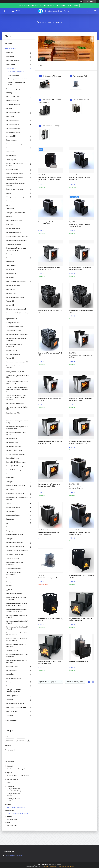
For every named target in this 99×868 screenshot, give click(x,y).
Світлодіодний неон (13, 101)
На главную (9, 43)
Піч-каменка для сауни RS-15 (48, 578)
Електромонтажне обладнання (17, 582)
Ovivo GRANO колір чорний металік (18, 470)
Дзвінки (9, 590)
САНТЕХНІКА (11, 64)
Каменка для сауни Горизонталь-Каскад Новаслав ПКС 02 (49, 485)
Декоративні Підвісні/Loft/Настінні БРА (18, 377)
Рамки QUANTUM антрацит (15, 466)
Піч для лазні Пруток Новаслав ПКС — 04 (50, 354)
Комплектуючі (11, 156)
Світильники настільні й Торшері (17, 335)
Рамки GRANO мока (13, 458)
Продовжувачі (11, 293)
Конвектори (10, 278)
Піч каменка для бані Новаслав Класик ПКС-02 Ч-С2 (48, 533)
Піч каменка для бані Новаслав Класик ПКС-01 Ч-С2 (79, 488)
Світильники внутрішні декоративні (14, 573)
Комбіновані (10, 270)
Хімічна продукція (12, 696)
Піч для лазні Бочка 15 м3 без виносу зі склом (50, 620)
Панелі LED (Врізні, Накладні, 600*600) (16, 367)
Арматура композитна (14, 678)
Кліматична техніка (13, 686)
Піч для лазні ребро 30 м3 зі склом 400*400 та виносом (49, 662)
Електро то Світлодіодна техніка (17, 707)
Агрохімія (10, 700)
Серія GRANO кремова (14, 446)
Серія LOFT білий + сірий (14, 450)
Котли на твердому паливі (15, 189)
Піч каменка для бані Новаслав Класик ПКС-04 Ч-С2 (79, 533)
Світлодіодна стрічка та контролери (14, 345)
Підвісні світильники (13, 285)
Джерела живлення (13, 205)
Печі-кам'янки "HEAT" (81, 100)
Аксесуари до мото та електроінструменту (14, 691)
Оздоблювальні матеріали (15, 494)
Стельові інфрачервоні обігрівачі (17, 236)
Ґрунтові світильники (13, 578)
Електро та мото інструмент (16, 682)
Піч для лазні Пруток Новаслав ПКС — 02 (81, 311)
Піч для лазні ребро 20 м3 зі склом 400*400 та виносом (81, 620)
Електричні (10, 116)
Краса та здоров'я (12, 711)
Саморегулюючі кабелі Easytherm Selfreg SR (17, 661)
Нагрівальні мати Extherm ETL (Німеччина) (16, 646)
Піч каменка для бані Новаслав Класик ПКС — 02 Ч (48, 223)
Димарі (9, 193)
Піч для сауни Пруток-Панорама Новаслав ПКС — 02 (49, 269)
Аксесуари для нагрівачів (15, 554)
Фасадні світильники (13, 323)
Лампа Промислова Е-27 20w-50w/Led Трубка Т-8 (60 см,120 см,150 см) (16, 397)
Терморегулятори (12, 651)
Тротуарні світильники (14, 331)
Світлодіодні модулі (13, 124)
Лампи (9, 503)
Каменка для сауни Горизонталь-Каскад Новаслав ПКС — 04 (80, 442)
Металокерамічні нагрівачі (15, 547)
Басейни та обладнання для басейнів (16, 184)
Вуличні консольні (12, 350)
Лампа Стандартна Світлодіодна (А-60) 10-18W (17, 383)
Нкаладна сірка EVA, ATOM (15, 372)
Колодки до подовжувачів (15, 297)
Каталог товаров (10, 48)
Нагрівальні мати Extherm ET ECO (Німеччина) (17, 655)
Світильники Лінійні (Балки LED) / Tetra (17, 314)
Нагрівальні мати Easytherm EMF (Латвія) (17, 622)
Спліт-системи (11, 274)
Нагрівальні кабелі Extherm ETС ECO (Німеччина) (17, 634)
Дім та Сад (10, 674)
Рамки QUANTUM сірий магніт (16, 462)
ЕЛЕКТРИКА (10, 53)
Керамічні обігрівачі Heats (15, 535)
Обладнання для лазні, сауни (16, 197)
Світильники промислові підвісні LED (17, 408)
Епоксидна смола (12, 170)
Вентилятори (11, 289)
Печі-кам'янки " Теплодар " (52, 126)
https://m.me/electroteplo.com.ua (18, 813)
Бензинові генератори (14, 89)
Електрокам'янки (14, 75)
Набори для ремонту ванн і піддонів (15, 165)
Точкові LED (10, 358)
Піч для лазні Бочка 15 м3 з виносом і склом (81, 576)
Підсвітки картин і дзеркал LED (16, 309)
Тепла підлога (11, 160)
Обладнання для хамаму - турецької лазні (15, 178)
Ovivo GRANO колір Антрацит (16, 454)
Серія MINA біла (12, 438)
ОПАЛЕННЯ (10, 57)
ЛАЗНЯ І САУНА (11, 68)
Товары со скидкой (11, 721)
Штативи (9, 586)
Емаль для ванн (12, 254)
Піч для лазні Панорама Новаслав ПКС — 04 (49, 400)
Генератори (10, 531)
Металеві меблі (11, 670)
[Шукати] (4, 11)
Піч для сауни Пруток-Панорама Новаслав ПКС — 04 (80, 269)
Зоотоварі (10, 715)
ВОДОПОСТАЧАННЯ (13, 60)
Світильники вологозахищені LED (17, 362)
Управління (10, 152)
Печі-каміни (10, 490)
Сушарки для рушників (14, 244)
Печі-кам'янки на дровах (16, 72)
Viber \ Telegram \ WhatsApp (14, 855)
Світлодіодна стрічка (13, 113)
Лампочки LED (11, 136)
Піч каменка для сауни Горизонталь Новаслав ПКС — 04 (50, 442)
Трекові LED (10, 301)
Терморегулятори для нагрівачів (17, 551)
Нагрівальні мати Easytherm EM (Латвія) (17, 616)
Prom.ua (59, 864)
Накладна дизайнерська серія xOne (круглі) (16, 599)
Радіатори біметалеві (13, 527)
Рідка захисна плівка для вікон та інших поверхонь (17, 428)
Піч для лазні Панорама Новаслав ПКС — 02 (80, 357)
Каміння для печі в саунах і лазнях (17, 83)
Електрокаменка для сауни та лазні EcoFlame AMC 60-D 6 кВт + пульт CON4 (50, 179)
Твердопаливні (11, 266)
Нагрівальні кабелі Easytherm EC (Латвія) (17, 628)
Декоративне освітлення (15, 523)
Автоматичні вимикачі (14, 417)
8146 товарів (73, 5)
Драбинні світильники (14, 568)
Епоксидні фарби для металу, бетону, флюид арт (16, 249)
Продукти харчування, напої (16, 704)
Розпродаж (10, 478)
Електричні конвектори (14, 221)
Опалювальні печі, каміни (15, 173)
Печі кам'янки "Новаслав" (52, 76)
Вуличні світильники (13, 507)
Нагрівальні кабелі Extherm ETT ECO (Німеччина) (17, 640)
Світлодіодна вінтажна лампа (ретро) (16, 434)
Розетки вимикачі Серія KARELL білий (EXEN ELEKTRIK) (17, 604)
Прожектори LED (12, 319)
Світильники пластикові (14, 594)
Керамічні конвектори (14, 232)
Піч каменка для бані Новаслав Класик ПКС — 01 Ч (79, 178)
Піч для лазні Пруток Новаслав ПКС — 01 (50, 311)
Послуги (9, 109)
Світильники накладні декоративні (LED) (18, 422)
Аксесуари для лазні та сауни (18, 79)
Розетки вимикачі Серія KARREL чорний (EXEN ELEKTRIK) (17, 610)
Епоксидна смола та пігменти (16, 258)
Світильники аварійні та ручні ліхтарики (16, 339)
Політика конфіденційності (67, 866)
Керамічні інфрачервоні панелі (16, 240)
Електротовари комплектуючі (16, 281)
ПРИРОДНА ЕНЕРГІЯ (13, 97)
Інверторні (10, 225)
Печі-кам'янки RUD (80, 76)
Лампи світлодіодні (13, 558)
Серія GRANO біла (12, 442)
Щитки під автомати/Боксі (15, 403)
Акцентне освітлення (13, 515)
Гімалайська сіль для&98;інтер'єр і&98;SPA (17, 498)
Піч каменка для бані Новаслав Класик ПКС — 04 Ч (79, 226)
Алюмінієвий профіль (13, 105)
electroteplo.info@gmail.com (16, 807)
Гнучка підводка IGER (13, 228)
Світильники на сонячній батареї (17, 474)
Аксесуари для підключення (16, 213)
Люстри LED (10, 305)
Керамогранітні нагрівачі (15, 543)
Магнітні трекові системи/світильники (15, 563)
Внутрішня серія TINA (13, 413)
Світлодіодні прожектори (15, 144)
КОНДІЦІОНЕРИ (11, 93)
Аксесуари (10, 482)
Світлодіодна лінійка (13, 128)
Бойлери (9, 217)
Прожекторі (10, 519)
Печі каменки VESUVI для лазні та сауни (50, 101)
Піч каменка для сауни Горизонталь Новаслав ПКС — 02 (81, 400)
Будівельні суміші (12, 666)
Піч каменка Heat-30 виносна (79, 661)
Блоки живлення (12, 140)
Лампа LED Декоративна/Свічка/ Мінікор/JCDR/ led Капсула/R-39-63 (17, 389)
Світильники (10, 148)
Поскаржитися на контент (51, 866)
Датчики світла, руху (13, 354)
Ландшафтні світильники (15, 327)
